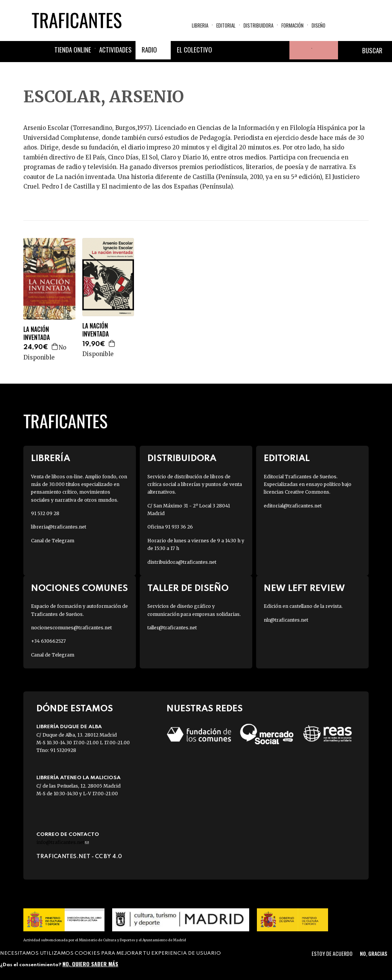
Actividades (115, 50)
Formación (292, 25)
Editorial (226, 25)
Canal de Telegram (53, 541)
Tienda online (73, 50)
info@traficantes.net (63, 842)
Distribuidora (258, 25)
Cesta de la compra (325, 50)
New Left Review (304, 588)
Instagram (262, 50)
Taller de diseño (188, 588)
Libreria (200, 25)
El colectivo (194, 50)
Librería (51, 459)
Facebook (225, 50)
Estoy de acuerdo (332, 953)
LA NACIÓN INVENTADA (37, 333)
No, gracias (373, 953)
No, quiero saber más (90, 964)
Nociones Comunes (79, 588)
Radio (149, 50)
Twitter (243, 50)
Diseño (318, 25)
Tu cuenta (299, 50)
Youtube (280, 50)
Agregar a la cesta (55, 346)
